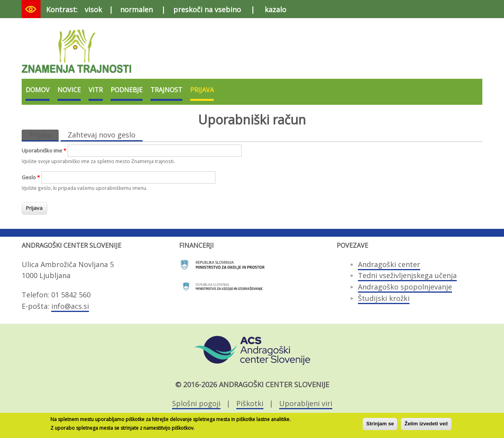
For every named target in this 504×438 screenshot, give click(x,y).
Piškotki (250, 403)
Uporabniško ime (44, 150)
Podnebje (127, 90)
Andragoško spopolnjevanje (405, 287)
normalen (136, 9)
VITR (96, 90)
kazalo (275, 9)
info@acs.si (70, 306)
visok (93, 9)
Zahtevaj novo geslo (102, 135)
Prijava (202, 90)
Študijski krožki (384, 298)
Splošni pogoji (196, 403)
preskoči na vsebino (207, 9)
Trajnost (166, 90)
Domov (38, 90)
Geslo (31, 177)
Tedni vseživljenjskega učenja (407, 275)
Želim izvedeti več (426, 426)
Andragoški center (389, 264)
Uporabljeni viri (306, 403)
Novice (69, 90)
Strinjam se (380, 426)
